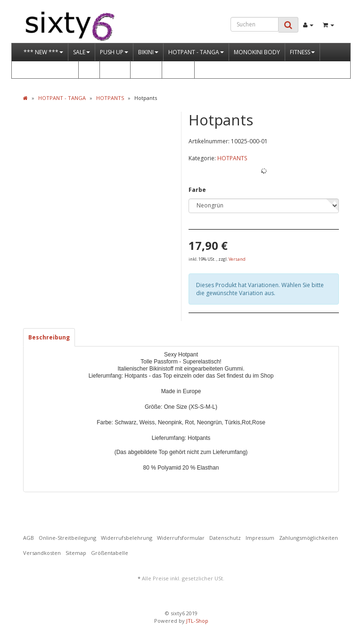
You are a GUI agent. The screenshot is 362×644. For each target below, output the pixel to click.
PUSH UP (114, 52)
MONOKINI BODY (257, 52)
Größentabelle (110, 553)
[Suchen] (255, 24)
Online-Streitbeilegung (67, 538)
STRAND (146, 70)
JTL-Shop (197, 621)
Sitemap (76, 553)
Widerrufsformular (181, 538)
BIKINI (148, 52)
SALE (82, 52)
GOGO (178, 70)
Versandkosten (42, 553)
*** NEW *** (43, 52)
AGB (29, 538)
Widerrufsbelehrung (127, 538)
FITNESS (302, 52)
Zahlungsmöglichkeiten (309, 538)
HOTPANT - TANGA (196, 52)
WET (89, 70)
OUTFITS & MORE (49, 70)
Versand (237, 259)
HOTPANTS (232, 158)
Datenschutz (225, 538)
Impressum (260, 538)
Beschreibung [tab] (49, 337)
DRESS (115, 70)
